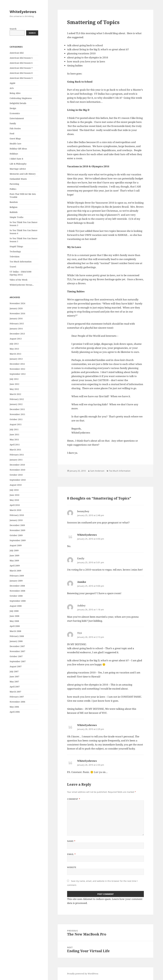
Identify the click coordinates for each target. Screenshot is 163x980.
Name (71, 841)
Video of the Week (19, 280)
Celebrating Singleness (21, 98)
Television (15, 257)
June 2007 (14, 677)
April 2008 (15, 626)
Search (13, 29)
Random (14, 202)
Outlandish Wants (18, 179)
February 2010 (17, 515)
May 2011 (14, 440)
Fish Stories (15, 128)
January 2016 (16, 318)
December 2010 (17, 465)
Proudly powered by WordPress (83, 974)
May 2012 (14, 389)
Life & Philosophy (18, 164)
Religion (14, 207)
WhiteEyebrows (23, 12)
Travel (13, 267)
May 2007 (14, 682)
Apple (13, 83)
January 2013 (16, 359)
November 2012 (17, 369)
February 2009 (17, 576)
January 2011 (16, 460)
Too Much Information (21, 262)
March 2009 (15, 571)
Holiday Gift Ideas (18, 149)
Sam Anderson (97, 471)
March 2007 (15, 692)
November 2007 (17, 651)
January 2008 (16, 641)
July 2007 (14, 671)
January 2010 (16, 520)
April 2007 (15, 687)
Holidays (14, 154)
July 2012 (14, 379)
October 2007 (16, 656)
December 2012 (17, 364)
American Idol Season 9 (21, 78)
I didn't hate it (16, 159)
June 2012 (14, 384)
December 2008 (17, 586)
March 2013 (15, 354)
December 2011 (17, 409)
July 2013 (14, 344)
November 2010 (17, 470)
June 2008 (14, 616)
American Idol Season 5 (21, 58)
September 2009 (18, 540)
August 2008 (16, 606)
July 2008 (14, 611)
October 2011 (16, 419)
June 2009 (14, 555)
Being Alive (15, 93)
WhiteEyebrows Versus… (22, 285)
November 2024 (17, 303)
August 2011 (16, 424)
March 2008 (15, 631)
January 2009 (16, 581)
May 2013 (14, 349)
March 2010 (15, 510)
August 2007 (16, 666)
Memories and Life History (23, 174)
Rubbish (14, 212)
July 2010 (14, 490)
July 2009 (14, 550)
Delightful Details (18, 103)
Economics (15, 113)
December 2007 (17, 646)
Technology (15, 251)
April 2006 (15, 712)
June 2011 (14, 434)
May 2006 (14, 707)
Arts (12, 88)
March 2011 (15, 450)
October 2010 (16, 475)
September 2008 (18, 601)
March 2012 (15, 394)
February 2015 (17, 324)
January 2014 (16, 329)
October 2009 (16, 535)
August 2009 (16, 545)
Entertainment (17, 118)
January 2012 (16, 404)
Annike (82, 582)
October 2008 (16, 596)
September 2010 (18, 480)
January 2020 (16, 308)
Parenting (14, 184)
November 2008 (17, 591)
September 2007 (18, 661)
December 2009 (17, 525)
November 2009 (17, 530)
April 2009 (15, 566)
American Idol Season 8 (21, 73)
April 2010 (15, 505)
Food (12, 133)
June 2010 (14, 495)
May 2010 (14, 500)
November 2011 (17, 414)
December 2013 (17, 334)
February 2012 (17, 399)
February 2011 (17, 455)
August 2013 (16, 339)
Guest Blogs (15, 139)
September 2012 (18, 374)
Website (72, 867)
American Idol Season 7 (21, 68)
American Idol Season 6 (21, 63)
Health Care (15, 144)
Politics (13, 189)
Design (13, 108)
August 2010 (16, 485)
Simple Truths (16, 217)
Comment (74, 799)
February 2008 (17, 636)
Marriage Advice (18, 169)
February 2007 (17, 697)
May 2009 (14, 561)
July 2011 (14, 429)
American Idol (17, 53)
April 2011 (15, 445)
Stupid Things (16, 246)
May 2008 (14, 621)
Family (13, 123)
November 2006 (17, 702)
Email (71, 854)
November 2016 (17, 313)
